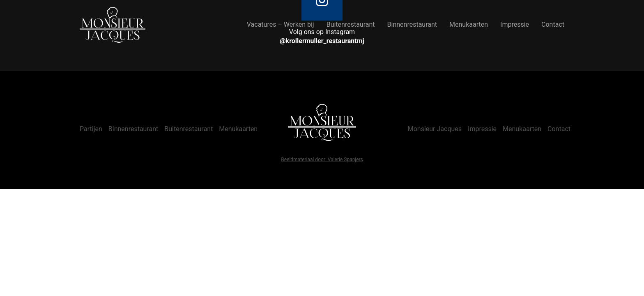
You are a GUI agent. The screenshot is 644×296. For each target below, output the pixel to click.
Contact (553, 24)
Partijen (91, 129)
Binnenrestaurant (412, 24)
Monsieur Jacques (435, 129)
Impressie (515, 24)
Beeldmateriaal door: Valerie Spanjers (322, 160)
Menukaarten (469, 24)
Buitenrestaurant (351, 24)
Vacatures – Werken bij (281, 24)
